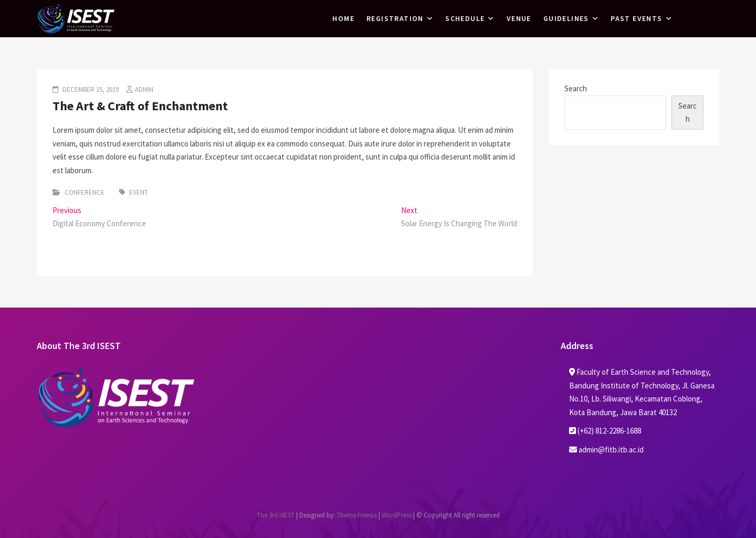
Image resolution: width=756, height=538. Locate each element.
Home (343, 18)
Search (576, 88)
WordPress (397, 515)
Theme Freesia (357, 515)
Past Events (636, 18)
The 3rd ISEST (276, 515)
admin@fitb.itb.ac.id (606, 450)
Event (139, 192)
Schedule (465, 18)
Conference (85, 192)
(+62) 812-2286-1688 (605, 431)
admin (144, 89)
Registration (395, 18)
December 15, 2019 (90, 89)
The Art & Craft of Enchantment (140, 106)
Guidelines (566, 18)
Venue (519, 18)
